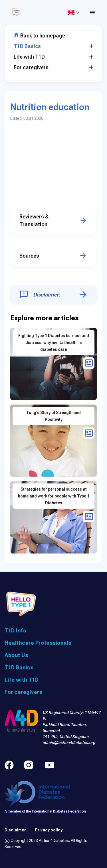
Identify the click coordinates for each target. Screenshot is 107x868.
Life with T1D (53, 57)
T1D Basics (53, 46)
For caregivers (53, 67)
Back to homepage (39, 36)
